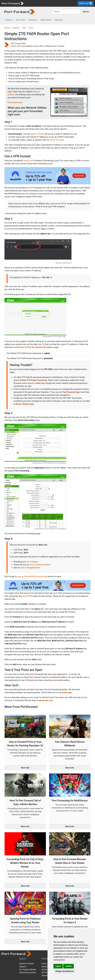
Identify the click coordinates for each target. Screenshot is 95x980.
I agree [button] (58, 966)
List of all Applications (31, 568)
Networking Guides (28, 973)
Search (86, 12)
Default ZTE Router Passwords (34, 380)
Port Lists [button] (21, 20)
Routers (16, 28)
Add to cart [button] (86, 3)
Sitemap (45, 959)
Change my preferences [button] (65, 971)
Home (7, 28)
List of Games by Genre (40, 565)
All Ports (45, 973)
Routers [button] (9, 20)
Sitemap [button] (59, 20)
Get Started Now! (15, 102)
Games (45, 975)
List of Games (32, 562)
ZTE (24, 28)
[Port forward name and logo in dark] (20, 12)
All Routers (46, 970)
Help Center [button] (46, 20)
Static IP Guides (57, 140)
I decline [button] (68, 966)
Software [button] (33, 20)
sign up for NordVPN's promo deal (32, 577)
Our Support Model (28, 970)
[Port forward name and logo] (13, 3)
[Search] (66, 12)
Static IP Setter (37, 134)
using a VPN (29, 161)
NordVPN (30, 188)
